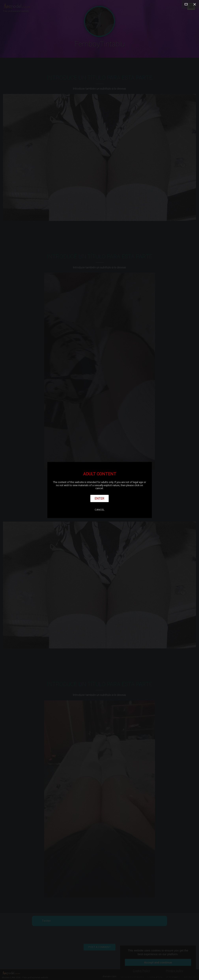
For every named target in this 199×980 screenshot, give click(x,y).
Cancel (100, 510)
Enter (99, 498)
